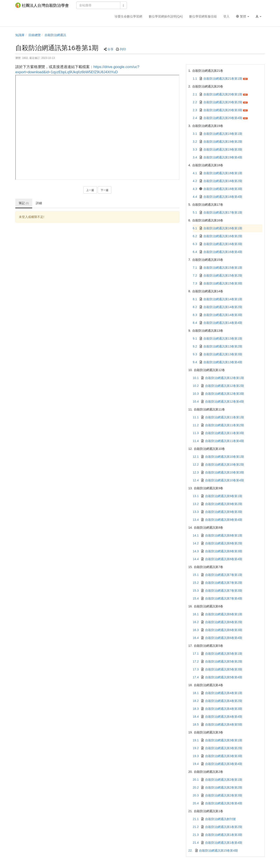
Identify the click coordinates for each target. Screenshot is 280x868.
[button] (259, 16)
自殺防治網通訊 (55, 35)
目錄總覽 (35, 35)
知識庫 (20, 35)
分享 (110, 49)
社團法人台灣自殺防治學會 (42, 5)
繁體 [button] (243, 16)
